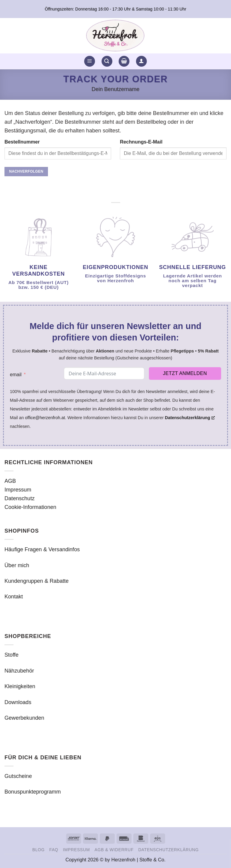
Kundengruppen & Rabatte (37, 581)
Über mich (17, 565)
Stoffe (12, 655)
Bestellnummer (22, 142)
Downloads (18, 702)
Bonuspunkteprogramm (33, 792)
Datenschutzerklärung (168, 850)
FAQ (54, 850)
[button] (90, 61)
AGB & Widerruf (114, 850)
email (16, 374)
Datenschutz (20, 498)
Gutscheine (18, 776)
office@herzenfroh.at (45, 418)
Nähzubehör (19, 671)
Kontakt (14, 597)
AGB (10, 481)
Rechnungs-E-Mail (141, 142)
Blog (38, 850)
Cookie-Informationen (30, 507)
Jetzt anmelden (185, 373)
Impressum (18, 490)
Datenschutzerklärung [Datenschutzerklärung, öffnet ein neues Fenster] (190, 418)
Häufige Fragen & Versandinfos (42, 549)
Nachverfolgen (26, 171)
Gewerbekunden (24, 718)
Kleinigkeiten (20, 686)
